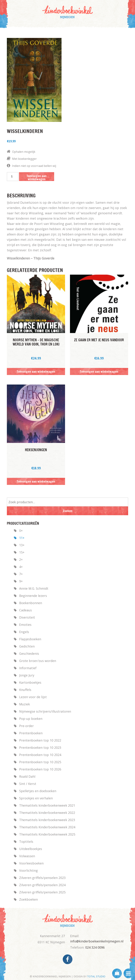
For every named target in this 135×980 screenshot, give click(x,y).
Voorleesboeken (31, 863)
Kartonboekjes (30, 682)
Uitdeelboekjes (31, 849)
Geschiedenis (29, 654)
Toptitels (26, 842)
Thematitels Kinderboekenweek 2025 (47, 834)
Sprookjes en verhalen (36, 798)
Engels (24, 632)
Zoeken (68, 511)
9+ (21, 581)
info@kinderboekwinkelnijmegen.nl (97, 941)
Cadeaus (25, 610)
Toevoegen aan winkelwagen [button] (36, 371)
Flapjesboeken (30, 639)
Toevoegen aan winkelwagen (37, 177)
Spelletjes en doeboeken (38, 791)
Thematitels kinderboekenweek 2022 (47, 813)
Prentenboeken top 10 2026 (40, 769)
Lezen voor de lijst (33, 697)
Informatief (28, 668)
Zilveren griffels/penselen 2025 (42, 892)
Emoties (25, 625)
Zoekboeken (28, 899)
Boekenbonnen (31, 603)
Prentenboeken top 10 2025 (40, 762)
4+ (21, 567)
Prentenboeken (31, 733)
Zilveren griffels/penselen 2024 (42, 885)
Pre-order (26, 726)
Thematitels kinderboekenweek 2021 (47, 805)
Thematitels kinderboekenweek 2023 (47, 820)
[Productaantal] (13, 177)
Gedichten (27, 646)
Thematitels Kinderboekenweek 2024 (47, 827)
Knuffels (25, 690)
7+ (21, 574)
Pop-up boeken (31, 719)
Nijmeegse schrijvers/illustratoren (45, 711)
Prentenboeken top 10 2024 (40, 755)
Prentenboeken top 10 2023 (40, 748)
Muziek (25, 704)
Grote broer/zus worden (38, 661)
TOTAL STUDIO (96, 976)
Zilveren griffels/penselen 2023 (42, 878)
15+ (22, 552)
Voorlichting (28, 870)
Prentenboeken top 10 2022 (40, 740)
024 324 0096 (95, 947)
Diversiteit (27, 617)
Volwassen (27, 856)
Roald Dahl (27, 776)
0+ (21, 531)
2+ (21, 559)
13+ (22, 545)
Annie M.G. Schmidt (34, 588)
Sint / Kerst (28, 784)
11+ (22, 538)
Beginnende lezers (33, 596)
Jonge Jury (27, 675)
